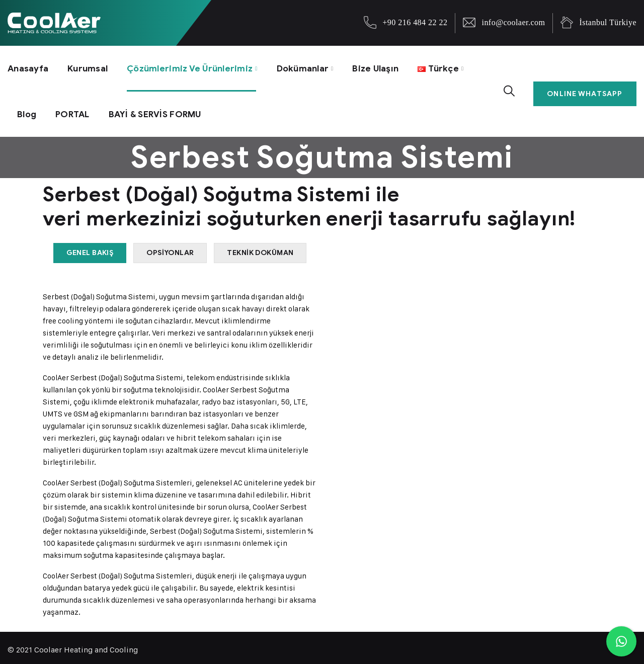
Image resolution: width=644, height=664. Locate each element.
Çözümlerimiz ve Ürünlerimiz (196, 67)
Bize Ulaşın (388, 67)
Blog (27, 109)
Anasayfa (28, 67)
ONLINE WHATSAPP (587, 88)
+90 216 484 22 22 (415, 22)
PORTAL (75, 109)
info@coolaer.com (513, 22)
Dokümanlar (313, 67)
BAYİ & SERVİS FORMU (162, 109)
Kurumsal (90, 67)
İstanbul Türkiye (608, 22)
